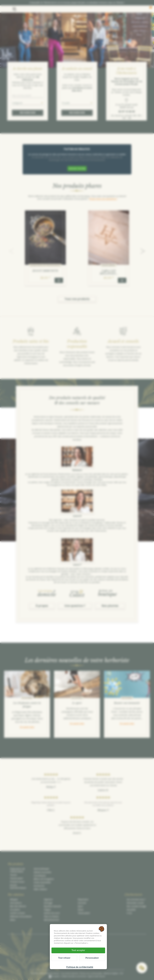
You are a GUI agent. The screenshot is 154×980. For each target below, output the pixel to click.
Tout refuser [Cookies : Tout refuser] (64, 958)
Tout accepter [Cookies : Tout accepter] (78, 950)
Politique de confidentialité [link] (80, 967)
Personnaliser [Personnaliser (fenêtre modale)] (92, 958)
